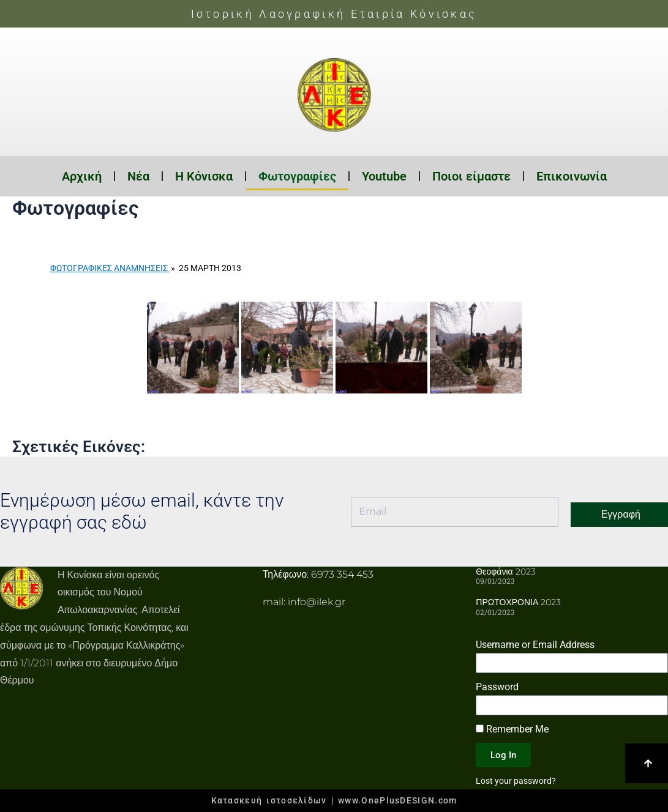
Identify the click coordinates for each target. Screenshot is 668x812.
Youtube (384, 176)
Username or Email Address (535, 645)
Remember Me (512, 729)
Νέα (138, 176)
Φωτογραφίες (297, 176)
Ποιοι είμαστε (471, 176)
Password (497, 687)
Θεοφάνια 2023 (505, 572)
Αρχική (82, 176)
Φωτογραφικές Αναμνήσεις (110, 268)
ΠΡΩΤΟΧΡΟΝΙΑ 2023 (518, 602)
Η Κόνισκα (204, 176)
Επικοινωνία (572, 176)
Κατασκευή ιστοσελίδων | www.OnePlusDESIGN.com (334, 800)
